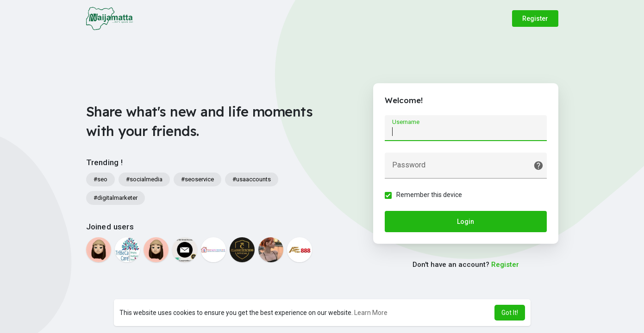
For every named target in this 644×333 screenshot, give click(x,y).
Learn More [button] (371, 313)
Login (466, 222)
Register (535, 18)
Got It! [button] (510, 313)
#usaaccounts (252, 179)
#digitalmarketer (116, 198)
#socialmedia (144, 179)
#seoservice (197, 179)
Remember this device (429, 195)
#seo (100, 179)
